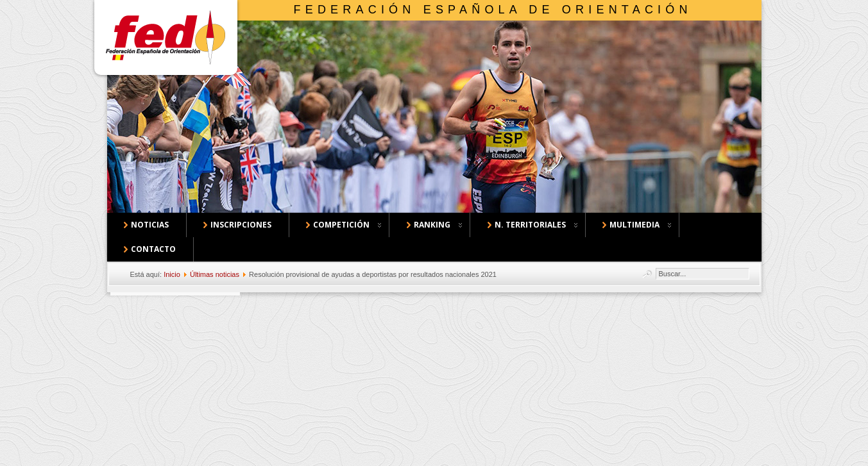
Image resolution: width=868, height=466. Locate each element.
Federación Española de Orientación (493, 10)
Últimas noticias (215, 274)
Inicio (172, 274)
